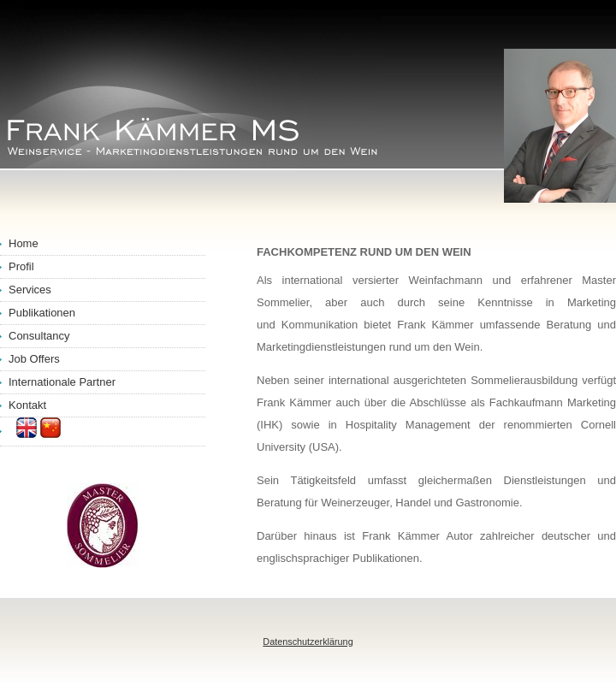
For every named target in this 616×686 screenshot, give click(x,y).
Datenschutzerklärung (308, 642)
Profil (21, 266)
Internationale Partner (62, 382)
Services (30, 290)
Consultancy (39, 336)
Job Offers (34, 359)
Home (24, 243)
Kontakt (27, 405)
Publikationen (42, 313)
